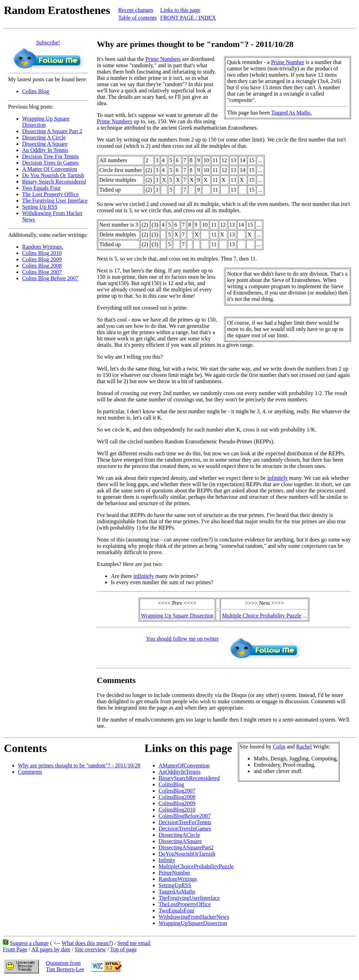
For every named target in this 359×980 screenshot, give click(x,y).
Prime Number (288, 62)
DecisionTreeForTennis (185, 822)
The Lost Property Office (50, 194)
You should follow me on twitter (182, 639)
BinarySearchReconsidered (189, 778)
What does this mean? (86, 943)
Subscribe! (48, 43)
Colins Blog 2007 (42, 272)
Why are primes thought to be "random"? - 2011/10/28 (79, 765)
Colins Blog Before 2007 (50, 278)
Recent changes (136, 10)
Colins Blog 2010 (42, 253)
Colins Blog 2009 (42, 259)
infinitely (277, 478)
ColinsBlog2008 (177, 797)
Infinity (167, 860)
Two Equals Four (41, 188)
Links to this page (180, 10)
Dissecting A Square (45, 144)
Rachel (304, 747)
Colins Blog (36, 91)
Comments (30, 772)
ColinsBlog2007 (177, 791)
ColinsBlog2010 (177, 810)
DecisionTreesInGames (185, 829)
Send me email (134, 943)
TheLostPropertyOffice (185, 904)
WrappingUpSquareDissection (193, 923)
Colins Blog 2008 (42, 266)
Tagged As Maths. (292, 113)
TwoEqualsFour (176, 910)
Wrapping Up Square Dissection (177, 616)
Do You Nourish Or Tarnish (53, 175)
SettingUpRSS (175, 885)
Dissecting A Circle (44, 137)
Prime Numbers (163, 59)
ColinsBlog (171, 784)
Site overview (90, 949)
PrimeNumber (174, 873)
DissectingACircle (179, 835)
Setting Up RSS (40, 207)
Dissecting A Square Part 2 (52, 131)
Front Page (15, 949)
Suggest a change (29, 943)
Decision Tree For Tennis (50, 156)
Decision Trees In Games (50, 163)
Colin (279, 747)
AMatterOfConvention (184, 765)
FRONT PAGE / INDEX (188, 18)
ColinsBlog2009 (177, 803)
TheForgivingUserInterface (189, 898)
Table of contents (137, 18)
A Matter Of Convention (50, 169)
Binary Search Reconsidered (54, 182)
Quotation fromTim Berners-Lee (65, 966)
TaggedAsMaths (177, 892)
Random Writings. (43, 247)
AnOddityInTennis (179, 772)
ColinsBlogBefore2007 (184, 816)
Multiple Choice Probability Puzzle (262, 616)
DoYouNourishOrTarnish (187, 854)
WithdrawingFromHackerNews (194, 917)
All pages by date (51, 949)
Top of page (123, 949)
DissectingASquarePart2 (186, 847)
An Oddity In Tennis (45, 150)
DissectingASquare (180, 841)
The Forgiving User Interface (55, 201)
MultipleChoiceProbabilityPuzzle (196, 866)
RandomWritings (178, 879)
